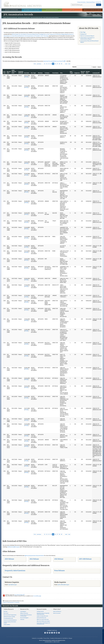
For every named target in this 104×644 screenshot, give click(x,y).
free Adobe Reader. (19, 595)
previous (39, 64)
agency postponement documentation (34, 555)
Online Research (9, 609)
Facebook (45, 633)
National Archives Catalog (9, 617)
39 (61, 64)
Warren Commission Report (87, 36)
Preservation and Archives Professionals (26, 615)
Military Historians (24, 613)
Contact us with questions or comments (11, 602)
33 (49, 64)
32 (47, 64)
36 (55, 64)
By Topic (6, 611)
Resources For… (25, 609)
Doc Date (27, 73)
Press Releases (59, 571)
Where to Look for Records (43, 619)
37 (57, 64)
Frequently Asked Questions (15, 571)
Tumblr (52, 633)
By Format (6, 613)
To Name (47, 73)
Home (5, 18)
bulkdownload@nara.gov (13, 547)
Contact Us (98, 2)
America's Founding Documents (92, 10)
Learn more (91, 641)
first (35, 64)
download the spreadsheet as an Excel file (54, 61)
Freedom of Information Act (56, 638)
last (69, 64)
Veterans (22, 619)
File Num (40, 73)
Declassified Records (41, 618)
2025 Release (9, 559)
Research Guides (42, 609)
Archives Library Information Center (10, 622)
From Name (55, 73)
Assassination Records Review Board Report (89, 41)
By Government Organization (10, 615)
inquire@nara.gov (12, 585)
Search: (74, 67)
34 (51, 64)
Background (83, 34)
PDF (26, 77)
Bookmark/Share (91, 2)
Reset (99, 67)
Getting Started (40, 611)
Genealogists (23, 611)
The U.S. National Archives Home (22, 4)
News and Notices (57, 611)
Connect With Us (52, 630)
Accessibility (40, 638)
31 (45, 64)
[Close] (102, 631)
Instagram (50, 633)
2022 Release (34, 559)
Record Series (83, 72)
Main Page (83, 32)
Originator (77, 73)
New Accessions (57, 613)
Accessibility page (37, 596)
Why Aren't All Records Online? (43, 621)
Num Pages (71, 72)
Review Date (88, 72)
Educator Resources (52, 10)
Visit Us (72, 10)
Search (99, 5)
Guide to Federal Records (42, 616)
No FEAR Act (65, 638)
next (66, 64)
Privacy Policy (46, 638)
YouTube (54, 633)
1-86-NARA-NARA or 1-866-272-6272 (52, 642)
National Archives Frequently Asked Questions (43, 614)
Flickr (59, 633)
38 (59, 64)
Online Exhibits (7, 625)
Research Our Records (12, 10)
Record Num (9, 72)
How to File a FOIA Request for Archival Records (43, 623)
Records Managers (24, 618)
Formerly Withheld (21, 72)
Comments (96, 73)
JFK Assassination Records (24, 18)
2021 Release (59, 559)
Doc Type (33, 73)
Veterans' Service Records (32, 10)
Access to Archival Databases (10, 620)
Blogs (57, 633)
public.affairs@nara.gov (63, 585)
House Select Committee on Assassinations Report (87, 38)
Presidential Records (8, 618)
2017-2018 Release (85, 559)
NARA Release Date (14, 72)
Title (61, 73)
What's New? (57, 609)
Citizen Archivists (82, 2)
